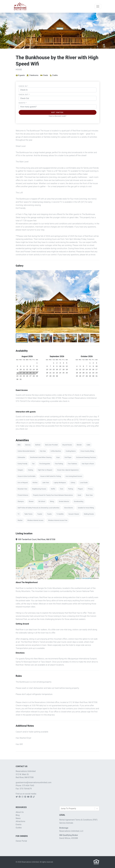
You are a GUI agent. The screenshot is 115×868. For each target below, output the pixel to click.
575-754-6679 (26, 789)
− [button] (19, 550)
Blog (18, 815)
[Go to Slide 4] (59, 338)
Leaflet (77, 578)
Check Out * (24, 94)
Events (19, 824)
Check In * (23, 86)
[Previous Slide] (21, 302)
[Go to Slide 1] (22, 338)
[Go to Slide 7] (96, 338)
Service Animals (66, 823)
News (18, 818)
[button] (58, 302)
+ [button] (19, 546)
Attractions (20, 821)
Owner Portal (21, 841)
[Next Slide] (95, 302)
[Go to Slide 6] (84, 338)
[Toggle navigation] (98, 6)
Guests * (23, 103)
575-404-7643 (28, 786)
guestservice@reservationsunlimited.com (34, 782)
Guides (19, 828)
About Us (20, 812)
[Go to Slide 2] (34, 338)
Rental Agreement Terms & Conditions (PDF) (78, 820)
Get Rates (57, 112)
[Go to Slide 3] (47, 338)
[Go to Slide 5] (71, 338)
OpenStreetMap (87, 578)
